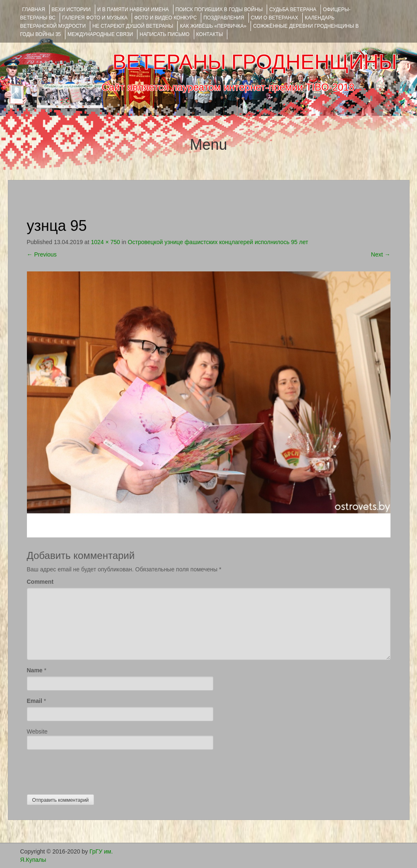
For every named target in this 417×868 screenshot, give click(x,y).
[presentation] (90, 770)
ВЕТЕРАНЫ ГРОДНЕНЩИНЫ (254, 62)
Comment (40, 582)
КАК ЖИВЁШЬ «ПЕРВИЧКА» (213, 26)
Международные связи (100, 34)
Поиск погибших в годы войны (219, 10)
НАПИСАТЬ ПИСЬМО (165, 34)
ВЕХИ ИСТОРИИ (71, 10)
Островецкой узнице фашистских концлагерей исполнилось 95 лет (218, 242)
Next (381, 254)
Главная (34, 10)
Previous (42, 254)
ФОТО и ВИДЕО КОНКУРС (165, 18)
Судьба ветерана (293, 10)
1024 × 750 (105, 242)
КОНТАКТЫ (210, 34)
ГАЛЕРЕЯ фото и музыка (95, 18)
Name (35, 670)
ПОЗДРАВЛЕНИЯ (224, 18)
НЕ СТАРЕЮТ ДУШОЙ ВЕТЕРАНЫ (133, 26)
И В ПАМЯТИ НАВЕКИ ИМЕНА (133, 10)
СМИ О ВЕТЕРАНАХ (275, 18)
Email (35, 701)
